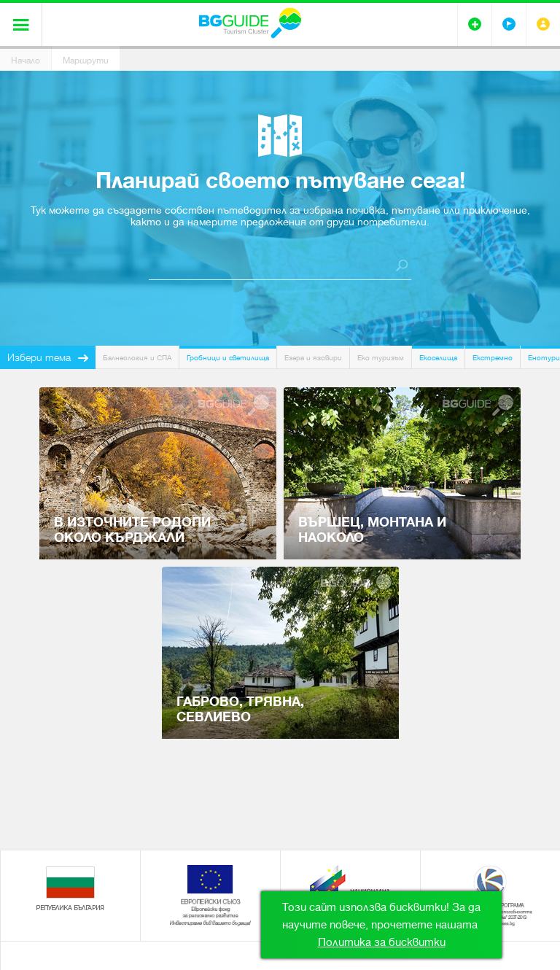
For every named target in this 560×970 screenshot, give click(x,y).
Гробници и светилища (228, 358)
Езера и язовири (313, 358)
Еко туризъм (381, 358)
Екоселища (438, 358)
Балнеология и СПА (137, 358)
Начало (26, 61)
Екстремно (493, 358)
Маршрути (86, 61)
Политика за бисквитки (382, 942)
